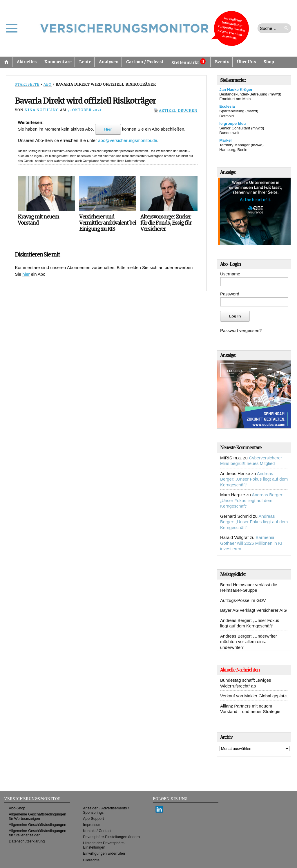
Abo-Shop (17, 808)
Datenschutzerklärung (27, 841)
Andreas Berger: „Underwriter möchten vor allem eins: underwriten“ (249, 642)
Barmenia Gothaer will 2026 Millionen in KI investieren (251, 543)
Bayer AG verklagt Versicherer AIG (253, 610)
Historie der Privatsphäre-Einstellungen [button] (104, 845)
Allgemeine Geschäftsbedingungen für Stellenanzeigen (37, 833)
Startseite (6, 62)
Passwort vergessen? (241, 330)
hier (26, 274)
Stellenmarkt (188, 62)
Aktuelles (27, 62)
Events (222, 62)
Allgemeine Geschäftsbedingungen (37, 825)
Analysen (109, 62)
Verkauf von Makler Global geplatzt (254, 696)
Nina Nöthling (42, 110)
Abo (48, 84)
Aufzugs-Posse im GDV (243, 600)
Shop (269, 62)
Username (230, 274)
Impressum (92, 825)
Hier (108, 129)
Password (230, 294)
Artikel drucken (178, 110)
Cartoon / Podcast (145, 62)
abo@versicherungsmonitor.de (128, 140)
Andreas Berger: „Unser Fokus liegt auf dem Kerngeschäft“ (254, 479)
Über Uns (246, 62)
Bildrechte (91, 860)
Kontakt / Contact (97, 831)
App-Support (93, 819)
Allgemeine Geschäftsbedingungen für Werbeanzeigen (37, 816)
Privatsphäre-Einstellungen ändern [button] (111, 837)
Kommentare (58, 62)
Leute (85, 62)
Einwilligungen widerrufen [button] (104, 853)
